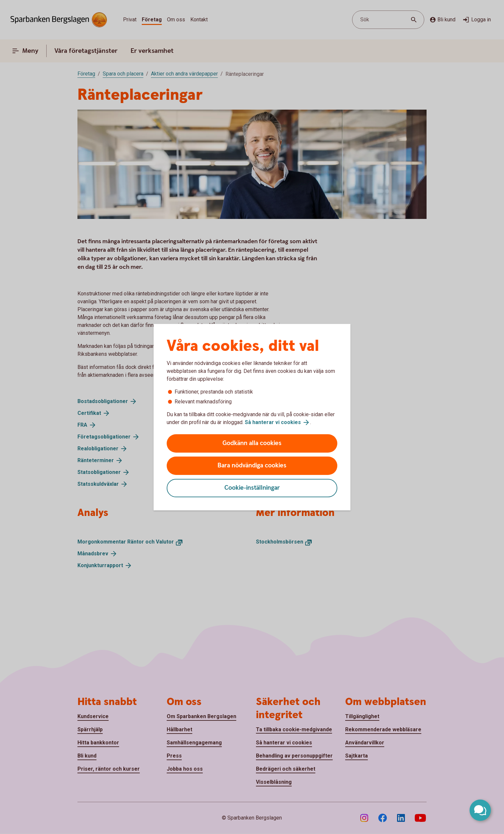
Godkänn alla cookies (252, 443)
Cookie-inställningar (252, 488)
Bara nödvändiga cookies (252, 466)
